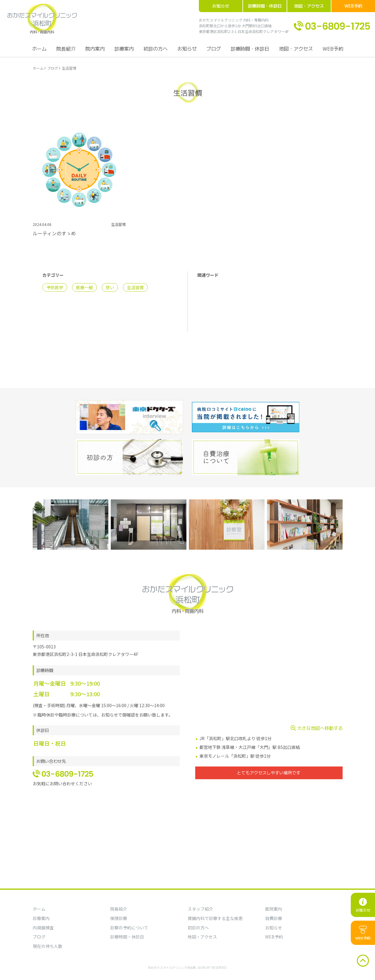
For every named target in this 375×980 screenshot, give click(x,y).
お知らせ (221, 6)
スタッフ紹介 (200, 909)
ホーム (39, 48)
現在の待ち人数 (48, 946)
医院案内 (274, 909)
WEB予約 (353, 6)
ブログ (214, 48)
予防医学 (55, 287)
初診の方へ (156, 48)
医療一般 (84, 287)
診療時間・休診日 (265, 6)
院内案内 (95, 48)
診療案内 (124, 48)
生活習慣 (135, 287)
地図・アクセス (309, 6)
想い (110, 287)
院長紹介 (66, 48)
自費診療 (274, 918)
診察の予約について (129, 928)
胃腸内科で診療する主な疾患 (215, 918)
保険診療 (119, 918)
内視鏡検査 (43, 928)
